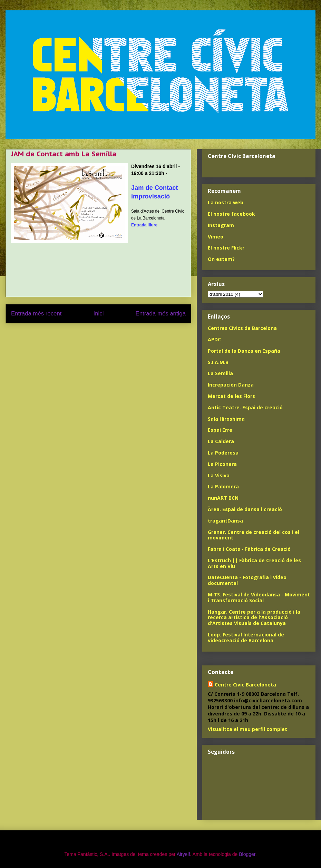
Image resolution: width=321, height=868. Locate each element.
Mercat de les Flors (231, 396)
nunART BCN (223, 498)
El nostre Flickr (226, 248)
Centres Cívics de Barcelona (242, 328)
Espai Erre (220, 430)
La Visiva (219, 475)
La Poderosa (223, 453)
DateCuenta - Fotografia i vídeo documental (247, 580)
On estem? (221, 259)
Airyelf (183, 854)
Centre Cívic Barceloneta (245, 685)
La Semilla (220, 373)
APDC (214, 339)
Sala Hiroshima (226, 419)
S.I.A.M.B (218, 362)
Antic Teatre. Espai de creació (245, 407)
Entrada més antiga (160, 314)
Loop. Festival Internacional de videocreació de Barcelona (246, 637)
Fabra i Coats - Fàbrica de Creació (249, 549)
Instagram (221, 225)
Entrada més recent (36, 314)
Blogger (247, 854)
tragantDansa (225, 521)
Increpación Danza (231, 385)
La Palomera (223, 486)
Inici (99, 314)
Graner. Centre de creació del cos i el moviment (254, 535)
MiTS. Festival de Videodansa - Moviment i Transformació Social (259, 597)
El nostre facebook (231, 214)
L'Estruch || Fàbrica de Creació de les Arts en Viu (254, 563)
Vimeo (216, 237)
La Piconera (222, 464)
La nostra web (226, 202)
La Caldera (221, 441)
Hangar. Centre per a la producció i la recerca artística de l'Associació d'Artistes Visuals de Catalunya (254, 618)
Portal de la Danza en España (244, 351)
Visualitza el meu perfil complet (247, 729)
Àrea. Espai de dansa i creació (245, 509)
